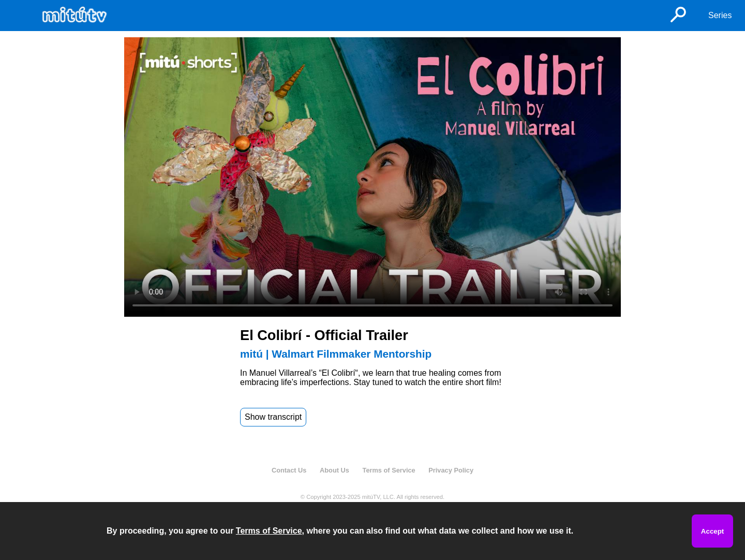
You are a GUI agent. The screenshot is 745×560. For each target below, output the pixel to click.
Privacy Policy (451, 470)
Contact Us (289, 470)
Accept (712, 531)
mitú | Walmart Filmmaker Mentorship (336, 354)
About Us (334, 470)
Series (720, 15)
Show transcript (273, 417)
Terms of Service (389, 470)
